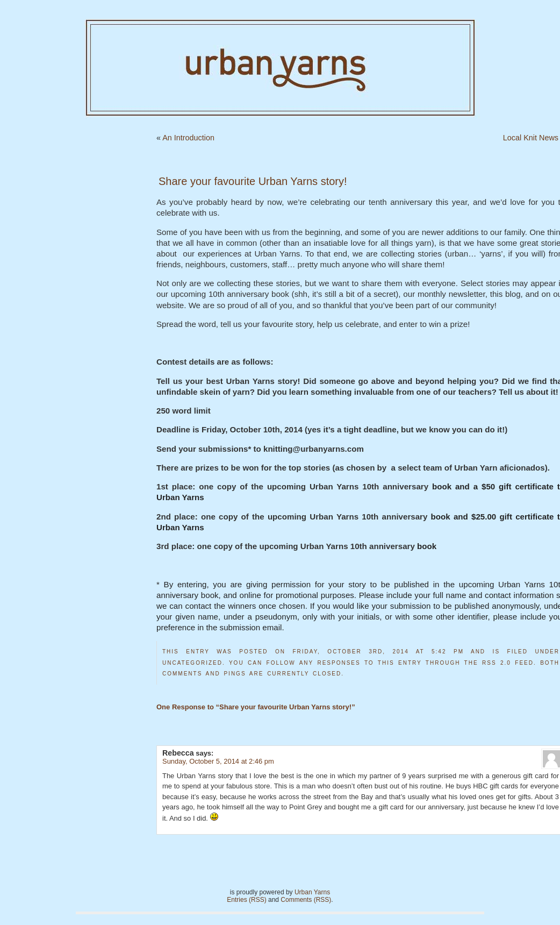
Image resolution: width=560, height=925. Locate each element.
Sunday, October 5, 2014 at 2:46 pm (218, 761)
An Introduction (188, 138)
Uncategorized (192, 663)
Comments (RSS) (306, 900)
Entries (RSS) (246, 900)
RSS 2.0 (497, 663)
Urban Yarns (312, 892)
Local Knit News (531, 138)
